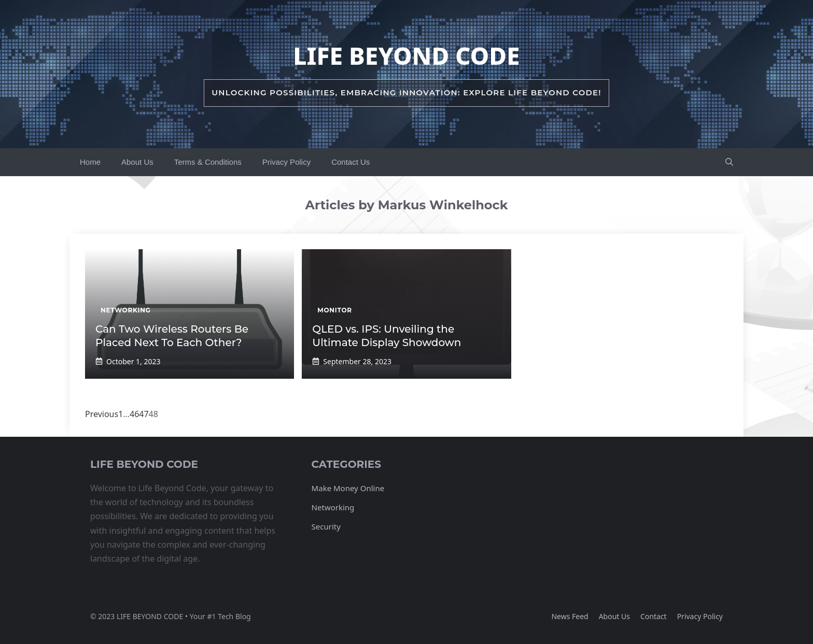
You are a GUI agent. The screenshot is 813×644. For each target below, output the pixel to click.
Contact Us (351, 162)
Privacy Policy (286, 162)
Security (326, 526)
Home (90, 162)
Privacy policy (700, 616)
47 (144, 414)
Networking (333, 507)
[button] (729, 162)
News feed (570, 616)
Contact (654, 616)
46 (134, 414)
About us (614, 616)
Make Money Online (348, 488)
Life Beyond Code (406, 55)
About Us (137, 162)
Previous (102, 414)
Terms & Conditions (208, 162)
